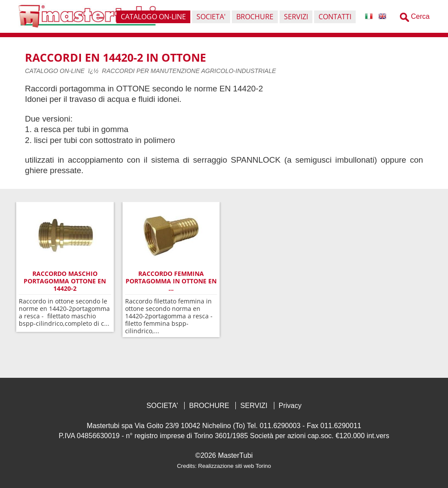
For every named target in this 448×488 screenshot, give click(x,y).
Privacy (290, 406)
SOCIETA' (162, 406)
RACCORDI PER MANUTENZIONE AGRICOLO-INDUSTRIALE (189, 71)
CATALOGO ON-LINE (55, 71)
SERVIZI (254, 406)
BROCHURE (209, 406)
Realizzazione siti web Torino (235, 466)
